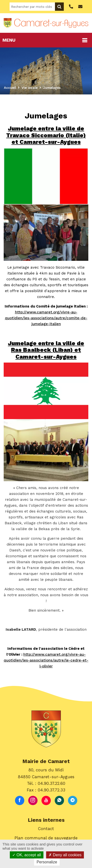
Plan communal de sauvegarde (46, 838)
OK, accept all (27, 855)
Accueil (10, 88)
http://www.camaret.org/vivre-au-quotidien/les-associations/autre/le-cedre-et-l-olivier (46, 660)
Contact (46, 829)
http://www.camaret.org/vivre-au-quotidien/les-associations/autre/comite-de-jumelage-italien (46, 318)
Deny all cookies (65, 855)
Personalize (47, 862)
